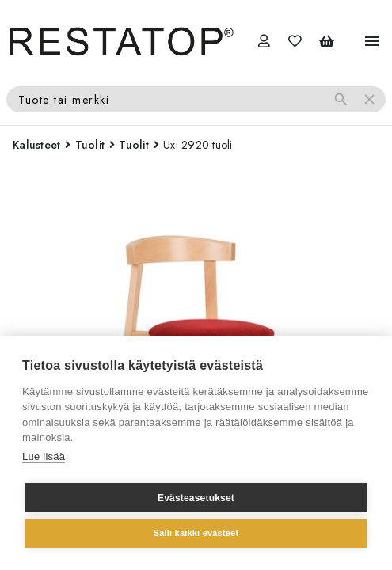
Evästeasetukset (196, 498)
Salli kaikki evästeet (196, 533)
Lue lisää (44, 456)
